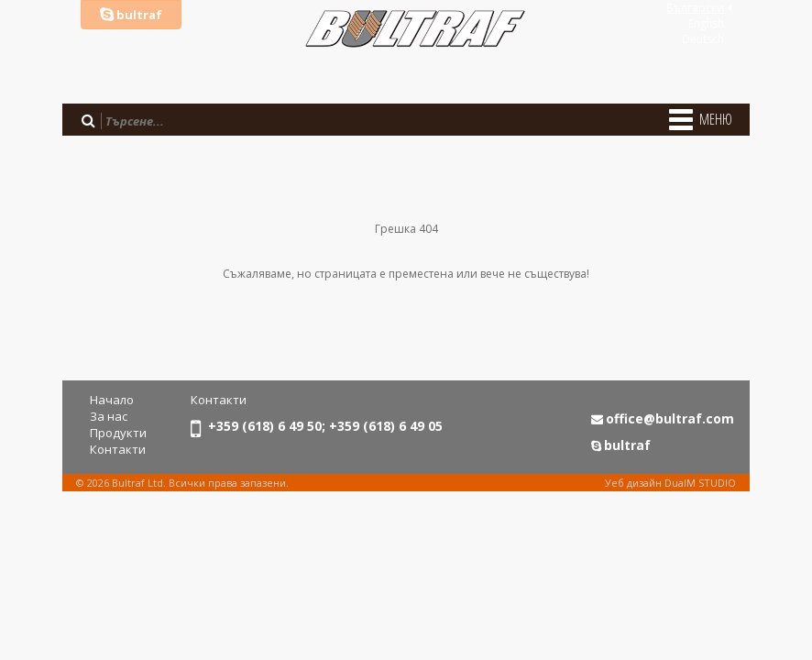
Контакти (118, 449)
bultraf (131, 15)
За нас (109, 416)
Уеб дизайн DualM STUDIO (670, 483)
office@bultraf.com (670, 418)
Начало (112, 400)
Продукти (118, 433)
